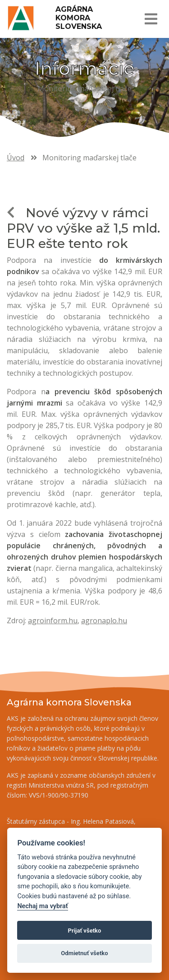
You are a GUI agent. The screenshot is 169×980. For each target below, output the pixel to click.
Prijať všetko (85, 931)
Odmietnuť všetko (84, 953)
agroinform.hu (53, 621)
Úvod (16, 158)
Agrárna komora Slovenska (79, 18)
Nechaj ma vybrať (42, 906)
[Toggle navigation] (151, 19)
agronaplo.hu (104, 621)
